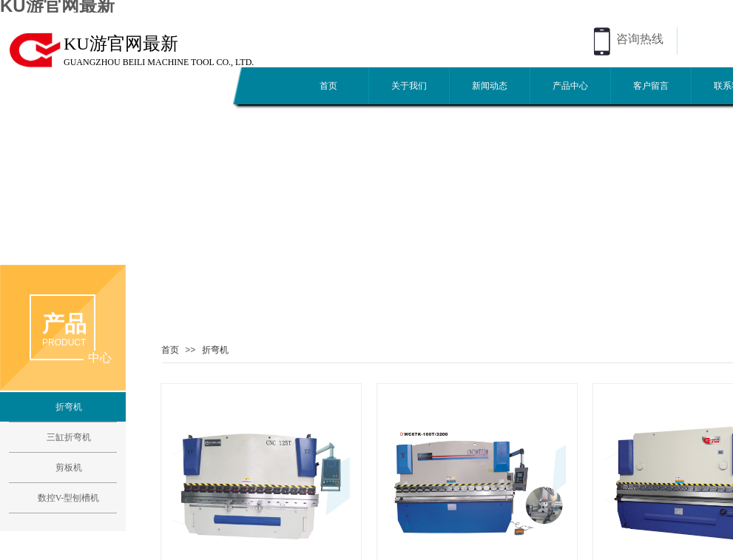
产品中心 (570, 86)
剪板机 (69, 468)
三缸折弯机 (69, 437)
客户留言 (651, 86)
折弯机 (215, 350)
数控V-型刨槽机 (69, 498)
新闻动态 (490, 86)
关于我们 (409, 86)
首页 (328, 86)
